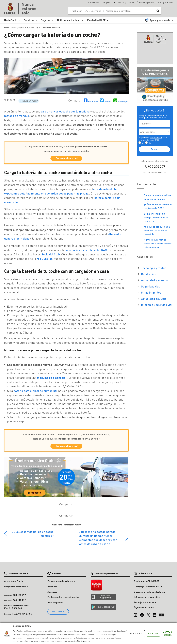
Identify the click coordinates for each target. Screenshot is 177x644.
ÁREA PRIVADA (58, 614)
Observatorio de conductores (149, 594)
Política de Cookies (82, 641)
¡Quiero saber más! (66, 159)
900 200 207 (157, 167)
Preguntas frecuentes (16, 588)
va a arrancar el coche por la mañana (65, 111)
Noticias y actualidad (69, 20)
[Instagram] (136, 616)
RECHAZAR (153, 634)
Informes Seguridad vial (157, 305)
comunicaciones (156, 138)
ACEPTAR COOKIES (167, 634)
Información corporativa (147, 599)
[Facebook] (142, 616)
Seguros (46, 20)
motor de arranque (17, 116)
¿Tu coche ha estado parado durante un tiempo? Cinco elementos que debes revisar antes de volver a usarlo (98, 540)
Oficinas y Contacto (126, 3)
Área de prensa (147, 3)
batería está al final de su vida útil (36, 392)
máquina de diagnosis (51, 378)
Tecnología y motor (29, 101)
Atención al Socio (13, 583)
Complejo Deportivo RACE (148, 588)
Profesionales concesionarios (63, 599)
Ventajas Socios (165, 3)
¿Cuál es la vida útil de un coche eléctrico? (33, 536)
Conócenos (94, 3)
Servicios (29, 20)
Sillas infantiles (151, 292)
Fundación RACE (96, 20)
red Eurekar (45, 260)
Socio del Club (51, 255)
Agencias (52, 594)
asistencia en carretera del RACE (87, 251)
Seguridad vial (150, 286)
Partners (52, 588)
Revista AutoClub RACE (147, 583)
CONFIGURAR (135, 634)
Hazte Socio (11, 20)
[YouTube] (162, 616)
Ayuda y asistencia (160, 20)
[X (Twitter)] (148, 616)
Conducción (149, 274)
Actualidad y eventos (154, 280)
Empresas (108, 3)
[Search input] (112, 11)
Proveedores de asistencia (61, 583)
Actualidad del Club (154, 299)
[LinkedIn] (155, 616)
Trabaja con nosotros (145, 604)
